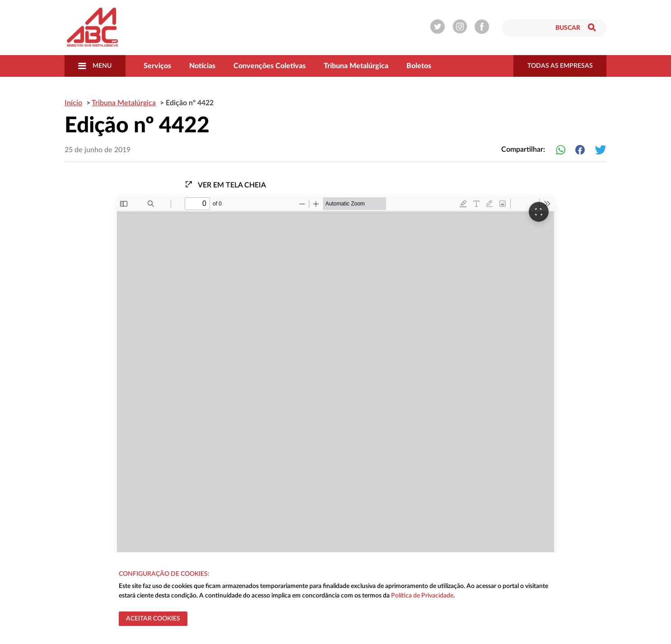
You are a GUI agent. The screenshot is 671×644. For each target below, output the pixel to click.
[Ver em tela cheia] (539, 212)
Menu (95, 66)
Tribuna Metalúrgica (356, 66)
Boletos (419, 66)
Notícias (202, 66)
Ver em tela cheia (225, 184)
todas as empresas (560, 66)
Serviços (157, 66)
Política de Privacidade (422, 596)
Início (73, 103)
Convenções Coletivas (270, 66)
